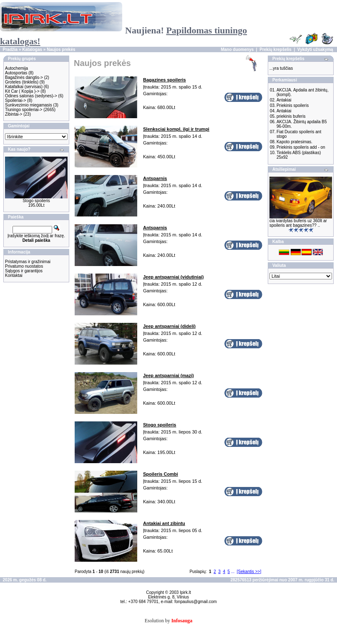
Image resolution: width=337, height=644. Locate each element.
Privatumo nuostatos (24, 266)
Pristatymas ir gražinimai (28, 262)
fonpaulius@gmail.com (195, 602)
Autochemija (16, 68)
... (233, 572)
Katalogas (32, 49)
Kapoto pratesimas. (294, 142)
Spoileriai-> (15, 100)
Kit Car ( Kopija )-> (22, 91)
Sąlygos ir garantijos (24, 271)
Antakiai (284, 100)
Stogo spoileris (36, 201)
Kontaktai (14, 275)
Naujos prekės (61, 49)
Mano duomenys (237, 49)
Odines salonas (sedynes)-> (31, 96)
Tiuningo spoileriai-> (24, 110)
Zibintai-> (14, 114)
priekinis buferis (291, 116)
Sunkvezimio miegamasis (29, 105)
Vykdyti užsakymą (315, 49)
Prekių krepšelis (275, 49)
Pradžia (10, 49)
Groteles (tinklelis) (22, 82)
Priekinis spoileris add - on (301, 147)
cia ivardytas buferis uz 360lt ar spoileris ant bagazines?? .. (298, 223)
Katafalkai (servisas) (24, 87)
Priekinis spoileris (293, 105)
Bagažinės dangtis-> (24, 77)
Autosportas (16, 73)
